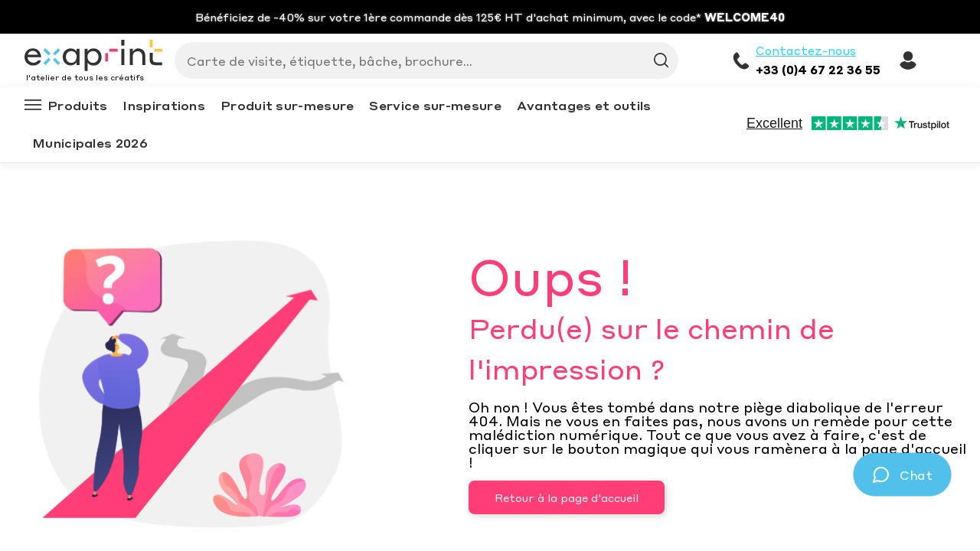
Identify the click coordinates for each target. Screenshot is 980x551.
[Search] (420, 60)
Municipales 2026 (90, 143)
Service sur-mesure (435, 105)
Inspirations (164, 105)
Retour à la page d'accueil (567, 497)
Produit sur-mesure (287, 105)
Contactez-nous (806, 51)
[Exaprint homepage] (93, 57)
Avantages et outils (584, 105)
